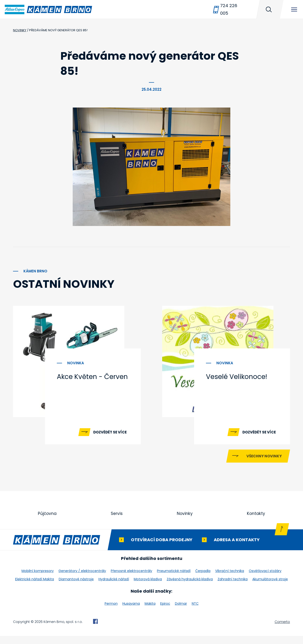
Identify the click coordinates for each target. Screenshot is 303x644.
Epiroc (165, 612)
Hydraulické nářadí (114, 587)
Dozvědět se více (110, 432)
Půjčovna (47, 521)
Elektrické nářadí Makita (35, 587)
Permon (111, 612)
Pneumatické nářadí (174, 579)
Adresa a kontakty (237, 548)
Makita (150, 612)
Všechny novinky (264, 464)
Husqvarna (131, 612)
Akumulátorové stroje (270, 587)
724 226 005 (229, 9)
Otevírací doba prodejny (162, 548)
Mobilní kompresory (38, 579)
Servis (117, 521)
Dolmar (181, 612)
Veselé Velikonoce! (236, 377)
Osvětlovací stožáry (265, 579)
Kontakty (256, 521)
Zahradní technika (233, 587)
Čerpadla (203, 579)
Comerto (282, 630)
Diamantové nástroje (76, 587)
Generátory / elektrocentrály (82, 579)
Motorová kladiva (148, 587)
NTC (195, 612)
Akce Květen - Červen (92, 377)
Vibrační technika (230, 579)
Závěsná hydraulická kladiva (190, 587)
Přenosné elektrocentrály (131, 579)
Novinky (185, 521)
